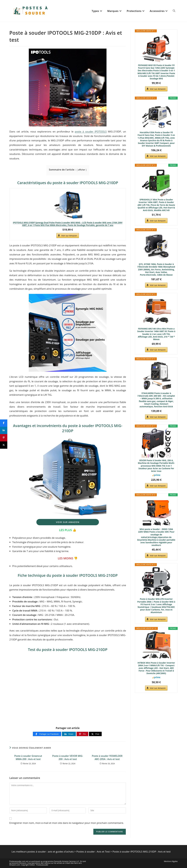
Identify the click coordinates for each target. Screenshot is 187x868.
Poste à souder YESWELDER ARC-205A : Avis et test (107, 758)
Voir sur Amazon (69, 236)
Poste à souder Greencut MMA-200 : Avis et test (28, 758)
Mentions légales (171, 861)
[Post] (95, 734)
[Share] (69, 734)
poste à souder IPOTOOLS (91, 131)
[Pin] (82, 734)
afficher (82, 170)
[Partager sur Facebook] (47, 734)
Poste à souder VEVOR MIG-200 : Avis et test (68, 758)
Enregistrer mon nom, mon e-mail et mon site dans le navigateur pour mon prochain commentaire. (67, 823)
